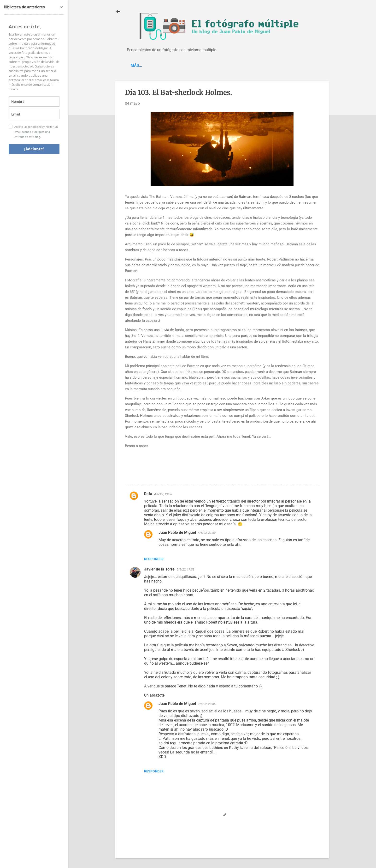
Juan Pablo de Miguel (177, 532)
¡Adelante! (34, 149)
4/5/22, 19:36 (163, 494)
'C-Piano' (157, 65)
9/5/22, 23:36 (207, 704)
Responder (154, 559)
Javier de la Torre (159, 569)
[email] (34, 114)
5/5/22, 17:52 (185, 569)
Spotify (182, 65)
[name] (34, 101)
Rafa (148, 494)
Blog (135, 65)
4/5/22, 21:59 (207, 533)
